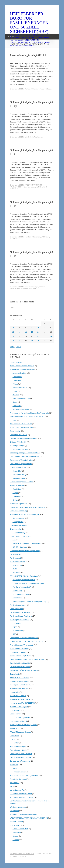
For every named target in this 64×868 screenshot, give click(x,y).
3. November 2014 (16, 89)
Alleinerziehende (16, 362)
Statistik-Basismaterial (18, 779)
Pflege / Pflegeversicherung (20, 732)
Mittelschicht (29, 137)
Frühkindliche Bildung (18, 652)
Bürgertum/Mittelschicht (19, 449)
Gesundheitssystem (20, 388)
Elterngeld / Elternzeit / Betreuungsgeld (25, 514)
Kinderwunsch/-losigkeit (19, 707)
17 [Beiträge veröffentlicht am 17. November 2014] (13, 336)
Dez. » (18, 347)
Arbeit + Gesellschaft (20, 829)
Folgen (15, 384)
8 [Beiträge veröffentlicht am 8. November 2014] (44, 328)
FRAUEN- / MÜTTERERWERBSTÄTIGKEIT (27, 641)
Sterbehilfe (16, 406)
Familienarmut (15, 558)
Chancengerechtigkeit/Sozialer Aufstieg (25, 456)
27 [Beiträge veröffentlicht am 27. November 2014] (32, 341)
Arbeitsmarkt (17, 377)
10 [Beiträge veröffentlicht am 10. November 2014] (13, 332)
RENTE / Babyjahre (20, 547)
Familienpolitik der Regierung (21, 616)
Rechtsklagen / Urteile (18, 750)
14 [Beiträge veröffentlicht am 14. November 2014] (38, 332)
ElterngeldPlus (18, 522)
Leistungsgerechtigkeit (18, 721)
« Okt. (12, 347)
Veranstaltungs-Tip (17, 790)
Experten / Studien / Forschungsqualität (25, 551)
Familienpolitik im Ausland (20, 620)
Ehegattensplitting (19, 475)
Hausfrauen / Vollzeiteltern (20, 667)
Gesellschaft (17, 565)
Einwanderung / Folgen (19, 504)
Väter (12, 786)
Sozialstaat (14, 765)
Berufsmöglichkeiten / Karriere (24, 580)
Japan (15, 627)
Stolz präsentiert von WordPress (22, 854)
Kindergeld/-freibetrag (21, 594)
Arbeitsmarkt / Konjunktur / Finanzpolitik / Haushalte (29, 413)
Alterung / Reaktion (20, 373)
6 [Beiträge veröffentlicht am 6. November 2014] (32, 328)
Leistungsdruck (16, 714)
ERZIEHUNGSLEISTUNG (20, 536)
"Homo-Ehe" (17, 471)
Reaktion (16, 395)
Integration (16, 496)
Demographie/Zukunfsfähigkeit (21, 460)
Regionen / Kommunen (21, 398)
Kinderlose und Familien (19, 688)
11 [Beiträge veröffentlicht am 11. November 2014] (19, 332)
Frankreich (16, 623)
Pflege (15, 391)
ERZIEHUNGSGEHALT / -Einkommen (27, 543)
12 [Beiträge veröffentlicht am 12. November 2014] (26, 332)
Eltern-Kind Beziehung (18, 511)
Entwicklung (17, 380)
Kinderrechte (15, 692)
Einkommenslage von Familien (21, 482)
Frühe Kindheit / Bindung (19, 649)
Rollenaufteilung (18, 478)
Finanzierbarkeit (18, 772)
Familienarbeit (15, 554)
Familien (28, 237)
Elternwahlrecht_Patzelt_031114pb (28, 55)
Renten (15, 402)
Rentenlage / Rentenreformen (21, 754)
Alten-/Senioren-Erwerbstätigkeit (22, 366)
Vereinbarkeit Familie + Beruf (21, 794)
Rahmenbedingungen (18, 746)
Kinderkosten (17, 598)
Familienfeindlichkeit (18, 562)
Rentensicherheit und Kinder (21, 757)
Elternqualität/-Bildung (18, 525)
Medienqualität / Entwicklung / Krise (23, 725)
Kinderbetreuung (19, 533)
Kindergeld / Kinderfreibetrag (21, 685)
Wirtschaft (16, 572)
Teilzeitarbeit (15, 783)
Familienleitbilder (16, 609)
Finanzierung (17, 591)
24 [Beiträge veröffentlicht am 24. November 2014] (13, 341)
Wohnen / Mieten (16, 822)
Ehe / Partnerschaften (18, 467)
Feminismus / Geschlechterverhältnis (24, 638)
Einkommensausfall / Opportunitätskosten (28, 583)
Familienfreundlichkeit (18, 605)
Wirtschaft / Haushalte (21, 409)
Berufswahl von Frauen (19, 435)
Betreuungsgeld (18, 518)
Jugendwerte (15, 674)
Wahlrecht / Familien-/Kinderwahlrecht (38, 89)
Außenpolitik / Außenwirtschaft (21, 427)
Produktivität (15, 736)
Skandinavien (18, 630)
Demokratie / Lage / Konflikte (21, 464)
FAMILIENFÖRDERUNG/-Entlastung (24, 576)
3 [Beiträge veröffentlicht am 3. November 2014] (13, 328)
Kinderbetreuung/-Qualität (20, 681)
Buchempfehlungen (31, 187)
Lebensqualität (16, 710)
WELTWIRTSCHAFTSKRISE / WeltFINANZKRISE (29, 818)
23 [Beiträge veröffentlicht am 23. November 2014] (51, 336)
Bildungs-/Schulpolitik (18, 442)
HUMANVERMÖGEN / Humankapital (24, 670)
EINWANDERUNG (17, 485)
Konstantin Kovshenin (18, 856)
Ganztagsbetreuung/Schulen (21, 656)
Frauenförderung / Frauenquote (22, 645)
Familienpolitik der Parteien (20, 612)
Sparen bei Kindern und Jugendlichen (24, 775)
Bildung (15, 836)
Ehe (14, 540)
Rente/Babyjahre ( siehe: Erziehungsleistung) (29, 601)
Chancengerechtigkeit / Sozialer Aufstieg (25, 453)
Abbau (15, 768)
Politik (15, 569)
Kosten (15, 500)
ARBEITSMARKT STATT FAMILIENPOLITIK (27, 417)
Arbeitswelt (17, 832)
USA (14, 634)
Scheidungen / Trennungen (20, 761)
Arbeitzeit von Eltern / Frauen (21, 424)
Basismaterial (15, 431)
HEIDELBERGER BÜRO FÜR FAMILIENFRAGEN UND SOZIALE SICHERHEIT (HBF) (29, 23)
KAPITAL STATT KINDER (20, 678)
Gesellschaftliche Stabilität (20, 663)
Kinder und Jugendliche (21, 717)
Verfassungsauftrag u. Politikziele (22, 797)
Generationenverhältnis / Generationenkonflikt (27, 659)
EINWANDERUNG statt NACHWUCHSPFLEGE (28, 507)
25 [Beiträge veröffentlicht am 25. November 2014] (19, 341)
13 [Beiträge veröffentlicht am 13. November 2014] (32, 332)
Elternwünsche (16, 529)
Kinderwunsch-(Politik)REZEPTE (22, 703)
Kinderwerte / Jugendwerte (20, 699)
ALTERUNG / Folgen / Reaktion (22, 369)
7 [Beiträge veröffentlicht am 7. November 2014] (38, 328)
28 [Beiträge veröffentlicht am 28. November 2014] (38, 341)
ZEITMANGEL (15, 239)
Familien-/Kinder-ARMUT (22, 587)
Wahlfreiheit (38, 137)
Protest (13, 739)
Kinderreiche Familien (18, 696)
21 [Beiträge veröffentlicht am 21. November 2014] (38, 336)
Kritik (14, 420)
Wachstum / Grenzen (18, 807)
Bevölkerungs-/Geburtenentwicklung (24, 438)
